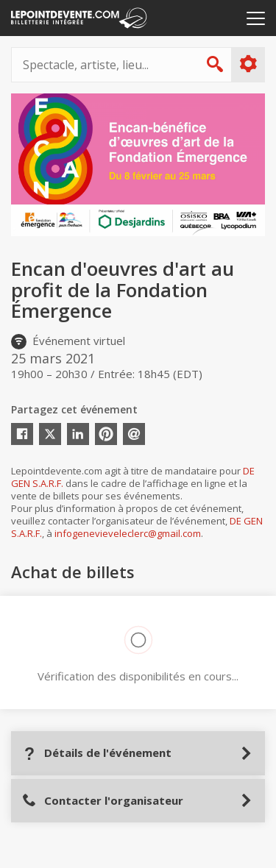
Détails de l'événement (97, 753)
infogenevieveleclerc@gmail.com (128, 533)
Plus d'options (248, 64)
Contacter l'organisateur (103, 801)
